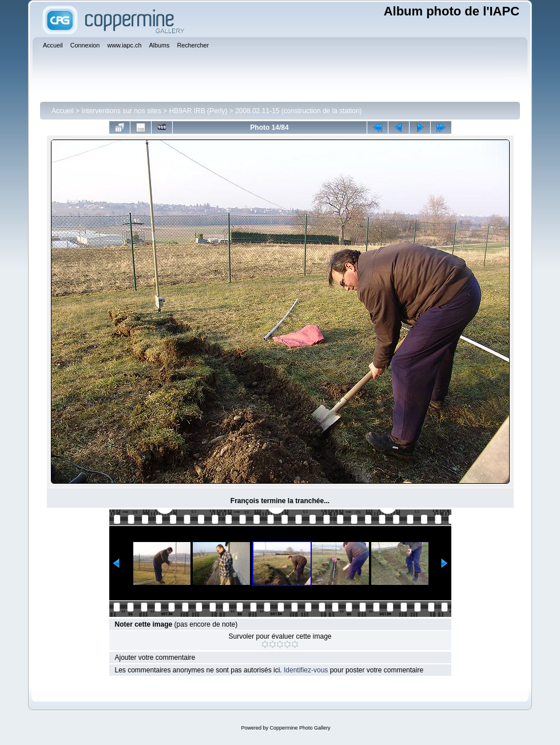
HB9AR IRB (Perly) (198, 111)
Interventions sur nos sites (121, 111)
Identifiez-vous (306, 670)
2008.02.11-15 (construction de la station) (298, 111)
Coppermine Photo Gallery (300, 728)
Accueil (63, 111)
